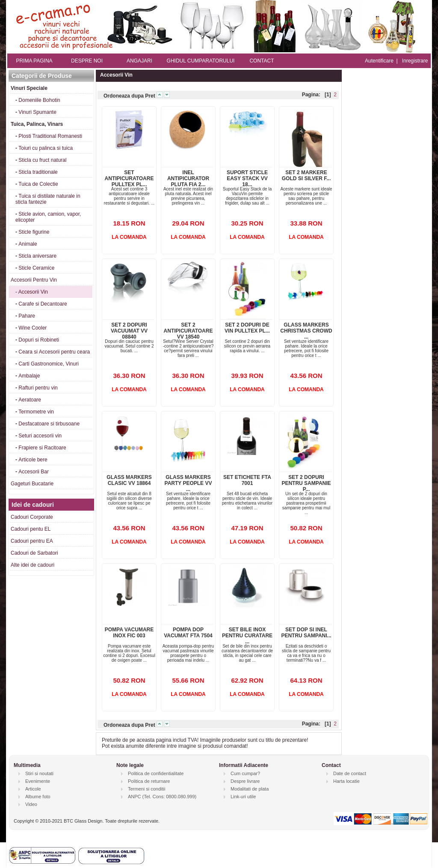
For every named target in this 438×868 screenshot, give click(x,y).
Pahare (27, 316)
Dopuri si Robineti (39, 340)
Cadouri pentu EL (31, 529)
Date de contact (350, 773)
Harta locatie (346, 781)
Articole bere (33, 460)
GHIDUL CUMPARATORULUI (201, 61)
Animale (28, 244)
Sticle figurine (34, 232)
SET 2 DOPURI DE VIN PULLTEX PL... (247, 328)
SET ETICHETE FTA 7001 (247, 480)
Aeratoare (30, 400)
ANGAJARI (139, 61)
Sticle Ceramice (36, 268)
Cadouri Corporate (32, 517)
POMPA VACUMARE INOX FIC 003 (129, 633)
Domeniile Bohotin (39, 100)
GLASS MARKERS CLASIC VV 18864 (129, 480)
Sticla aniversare (37, 256)
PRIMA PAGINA (34, 61)
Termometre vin (36, 412)
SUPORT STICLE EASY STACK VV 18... (247, 178)
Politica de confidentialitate (156, 773)
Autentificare (379, 61)
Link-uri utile (243, 797)
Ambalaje (29, 376)
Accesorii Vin (33, 292)
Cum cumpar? (245, 773)
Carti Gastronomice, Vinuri (49, 364)
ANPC (135, 797)
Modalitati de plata (250, 789)
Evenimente (38, 781)
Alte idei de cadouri (33, 565)
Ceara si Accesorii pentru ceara (54, 352)
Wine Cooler (33, 328)
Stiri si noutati (39, 773)
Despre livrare (245, 781)
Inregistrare (415, 61)
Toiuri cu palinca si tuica (46, 148)
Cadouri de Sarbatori (34, 553)
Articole (33, 789)
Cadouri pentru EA (32, 541)
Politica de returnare (149, 781)
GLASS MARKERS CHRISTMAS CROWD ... (306, 331)
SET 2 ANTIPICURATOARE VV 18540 (188, 331)
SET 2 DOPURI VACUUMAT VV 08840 (129, 331)
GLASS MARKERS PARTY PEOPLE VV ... (188, 483)
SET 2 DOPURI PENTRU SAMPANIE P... (306, 483)
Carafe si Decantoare (43, 304)
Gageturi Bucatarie (32, 484)
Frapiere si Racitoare (42, 448)
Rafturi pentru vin (38, 388)
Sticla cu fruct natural (42, 160)
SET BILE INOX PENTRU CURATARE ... (247, 636)
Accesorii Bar (34, 472)
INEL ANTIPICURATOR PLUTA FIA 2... (188, 178)
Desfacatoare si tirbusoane (49, 424)
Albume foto (38, 797)
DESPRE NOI (87, 61)
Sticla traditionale (38, 172)
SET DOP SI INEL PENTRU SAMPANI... (306, 633)
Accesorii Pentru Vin (34, 280)
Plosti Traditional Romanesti (50, 136)
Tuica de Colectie (38, 184)
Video (31, 804)
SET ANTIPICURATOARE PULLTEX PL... (129, 178)
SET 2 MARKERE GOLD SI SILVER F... (306, 175)
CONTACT (262, 61)
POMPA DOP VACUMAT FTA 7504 (188, 633)
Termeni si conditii (146, 789)
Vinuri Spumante (37, 112)
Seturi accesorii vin (40, 436)
